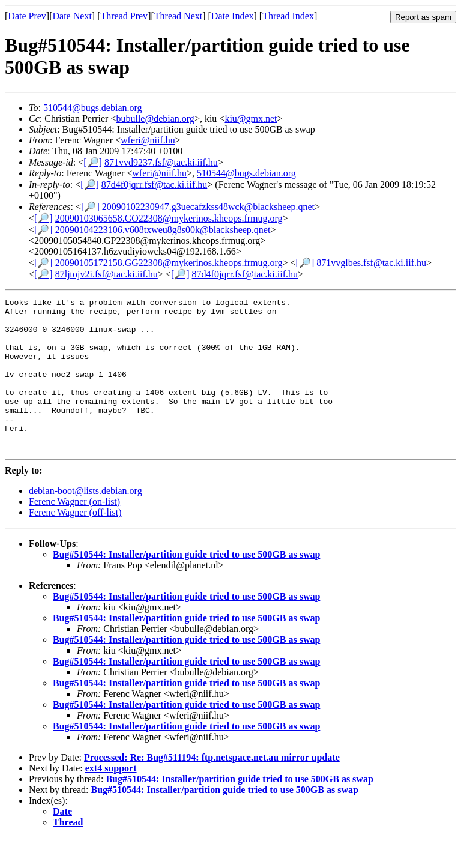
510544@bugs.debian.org (93, 108)
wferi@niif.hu (148, 140)
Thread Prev (124, 16)
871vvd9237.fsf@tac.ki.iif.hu (161, 162)
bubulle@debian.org (155, 119)
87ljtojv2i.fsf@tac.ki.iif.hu (107, 274)
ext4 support (111, 799)
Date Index (233, 16)
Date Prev (27, 16)
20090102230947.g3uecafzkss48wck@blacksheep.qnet (208, 207)
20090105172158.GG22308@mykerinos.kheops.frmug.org (169, 263)
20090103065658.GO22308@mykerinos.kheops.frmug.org (169, 218)
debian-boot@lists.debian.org (86, 521)
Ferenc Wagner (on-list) (74, 532)
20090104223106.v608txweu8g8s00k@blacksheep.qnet (163, 230)
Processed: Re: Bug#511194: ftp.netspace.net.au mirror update (212, 788)
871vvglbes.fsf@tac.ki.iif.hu (371, 263)
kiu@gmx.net (251, 119)
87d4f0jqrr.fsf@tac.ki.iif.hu (154, 185)
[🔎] (93, 162)
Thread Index (288, 16)
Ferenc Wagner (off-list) (75, 543)
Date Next (72, 16)
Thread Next (178, 16)
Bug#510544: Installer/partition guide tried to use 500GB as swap (186, 585)
